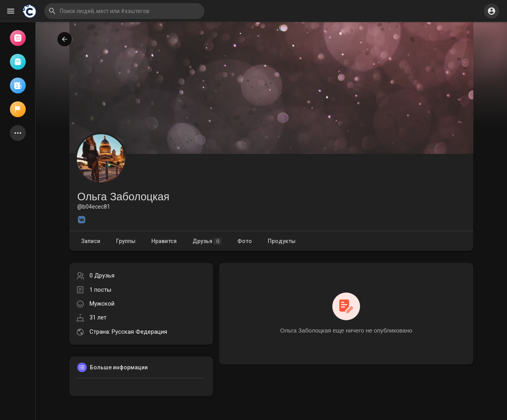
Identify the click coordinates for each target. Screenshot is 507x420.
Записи (91, 241)
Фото (245, 241)
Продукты (282, 241)
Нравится (164, 241)
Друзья (207, 241)
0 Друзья (102, 276)
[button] (124, 11)
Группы (126, 241)
